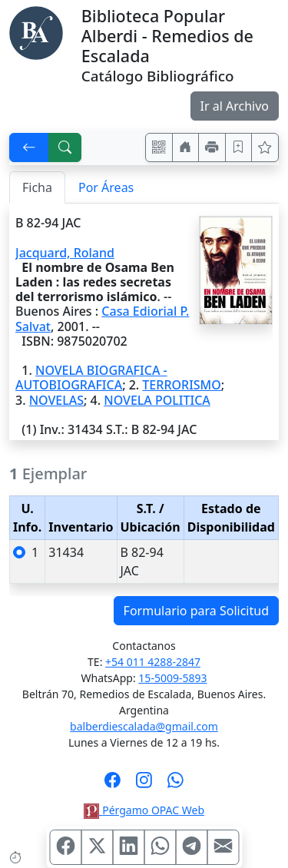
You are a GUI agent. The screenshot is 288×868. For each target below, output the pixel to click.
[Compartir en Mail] (223, 847)
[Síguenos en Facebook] (113, 785)
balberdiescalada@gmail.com (144, 726)
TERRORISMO (181, 385)
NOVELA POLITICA (157, 400)
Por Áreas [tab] (106, 187)
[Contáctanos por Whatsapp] (175, 785)
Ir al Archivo (235, 106)
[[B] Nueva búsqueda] (65, 147)
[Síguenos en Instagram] (144, 785)
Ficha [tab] (37, 187)
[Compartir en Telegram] (191, 847)
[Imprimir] (212, 147)
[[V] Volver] (29, 147)
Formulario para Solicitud (196, 611)
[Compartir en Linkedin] (128, 847)
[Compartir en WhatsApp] (160, 847)
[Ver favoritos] (265, 147)
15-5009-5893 (172, 678)
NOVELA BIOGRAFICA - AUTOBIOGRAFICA (91, 378)
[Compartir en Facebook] (65, 847)
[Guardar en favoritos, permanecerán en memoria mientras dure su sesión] (239, 147)
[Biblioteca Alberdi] (36, 31)
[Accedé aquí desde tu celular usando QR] (159, 147)
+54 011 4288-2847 (153, 662)
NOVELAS (56, 400)
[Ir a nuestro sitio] (186, 147)
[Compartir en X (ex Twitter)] (97, 847)
